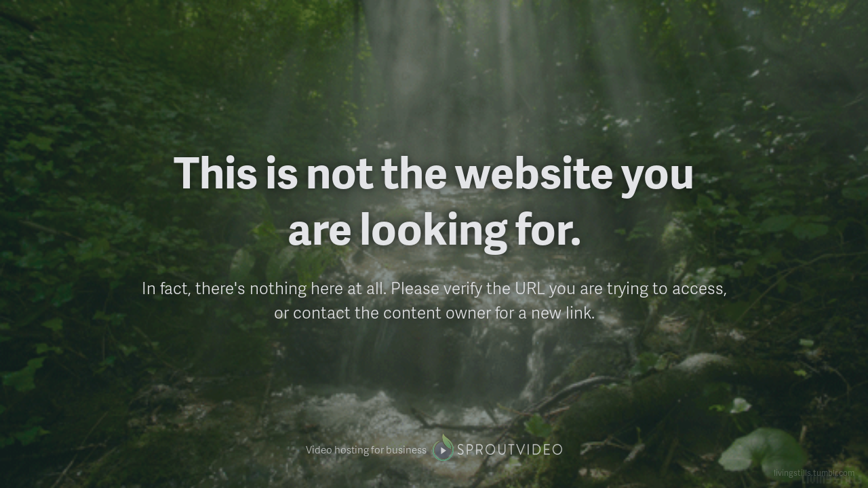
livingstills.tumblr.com (814, 473)
